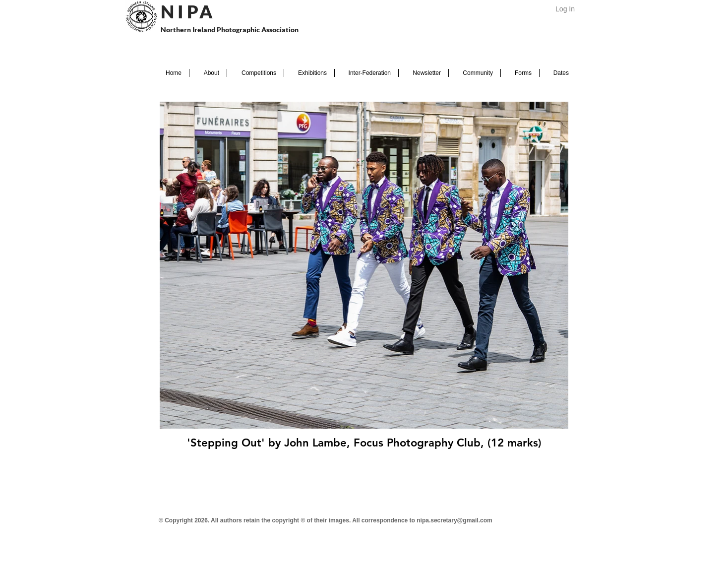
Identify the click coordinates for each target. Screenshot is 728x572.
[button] (208, 73)
